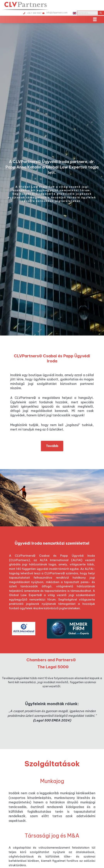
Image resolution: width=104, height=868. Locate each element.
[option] (52, 179)
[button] (95, 19)
